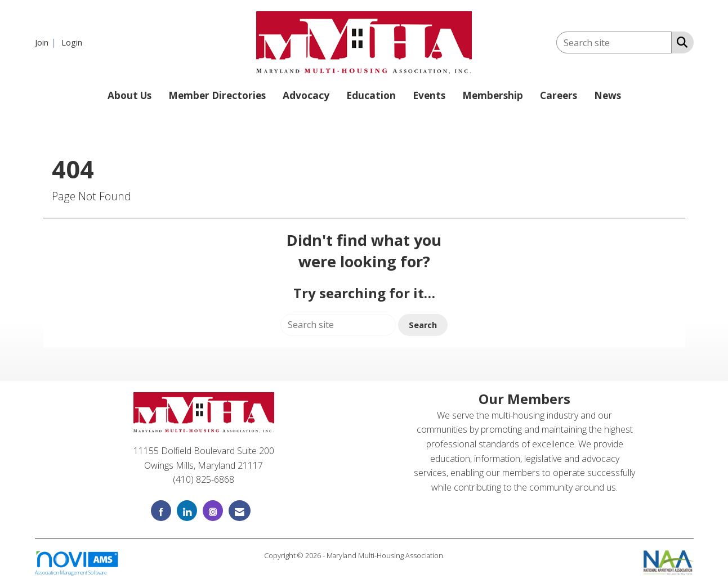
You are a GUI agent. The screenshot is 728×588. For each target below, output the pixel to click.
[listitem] (47, 42)
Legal (455, 555)
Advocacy (306, 95)
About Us (129, 95)
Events (429, 95)
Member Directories (217, 95)
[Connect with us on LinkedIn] (187, 511)
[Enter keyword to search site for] (614, 42)
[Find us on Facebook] (161, 511)
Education (371, 95)
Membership (493, 95)
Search (423, 325)
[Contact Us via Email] (240, 511)
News (608, 95)
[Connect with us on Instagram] (213, 511)
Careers (559, 95)
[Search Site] (680, 42)
